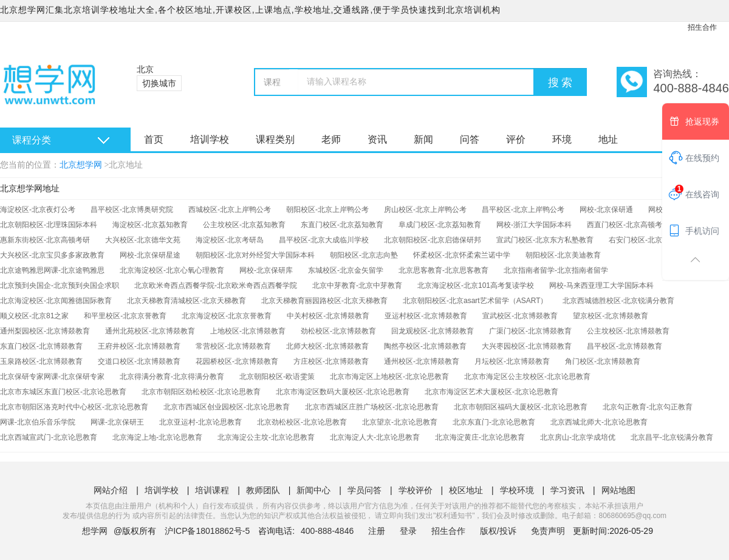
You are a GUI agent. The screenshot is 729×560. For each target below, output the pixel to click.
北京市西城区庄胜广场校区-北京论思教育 (372, 407)
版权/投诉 (498, 531)
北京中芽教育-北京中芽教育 (357, 285)
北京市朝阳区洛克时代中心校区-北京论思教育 (74, 407)
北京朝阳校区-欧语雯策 (277, 377)
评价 (516, 139)
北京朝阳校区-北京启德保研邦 (433, 240)
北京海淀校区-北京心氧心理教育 (172, 270)
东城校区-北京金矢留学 (346, 270)
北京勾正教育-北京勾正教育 (648, 407)
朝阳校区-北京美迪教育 (563, 255)
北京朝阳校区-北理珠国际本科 (49, 225)
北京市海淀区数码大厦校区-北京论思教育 (343, 392)
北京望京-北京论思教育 (400, 422)
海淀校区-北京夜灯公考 (38, 210)
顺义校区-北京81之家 (34, 316)
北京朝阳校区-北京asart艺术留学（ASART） (475, 301)
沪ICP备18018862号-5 (207, 531)
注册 (377, 531)
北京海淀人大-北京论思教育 (375, 437)
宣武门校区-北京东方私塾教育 (545, 240)
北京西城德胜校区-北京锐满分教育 (618, 301)
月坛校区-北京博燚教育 (512, 361)
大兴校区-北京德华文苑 (143, 240)
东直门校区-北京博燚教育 (41, 346)
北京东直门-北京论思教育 (494, 422)
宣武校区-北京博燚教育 (520, 316)
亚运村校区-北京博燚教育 (426, 316)
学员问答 (364, 490)
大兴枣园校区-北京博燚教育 (527, 346)
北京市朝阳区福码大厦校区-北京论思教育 (521, 407)
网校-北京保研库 (266, 270)
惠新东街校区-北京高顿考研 (45, 240)
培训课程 (212, 490)
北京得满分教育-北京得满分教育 (172, 377)
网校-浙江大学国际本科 (534, 225)
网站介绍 (111, 490)
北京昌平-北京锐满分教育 (672, 437)
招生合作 (702, 27)
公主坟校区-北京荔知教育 (244, 225)
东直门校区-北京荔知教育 (342, 225)
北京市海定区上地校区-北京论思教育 (389, 377)
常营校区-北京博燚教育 (233, 346)
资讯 (377, 139)
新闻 (423, 139)
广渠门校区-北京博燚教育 (530, 331)
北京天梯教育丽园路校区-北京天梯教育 (324, 301)
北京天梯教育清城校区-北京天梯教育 (187, 301)
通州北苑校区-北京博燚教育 (150, 331)
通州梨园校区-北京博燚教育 (45, 331)
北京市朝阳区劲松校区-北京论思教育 (201, 392)
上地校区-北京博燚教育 (248, 331)
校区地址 (466, 490)
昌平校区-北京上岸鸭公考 (523, 210)
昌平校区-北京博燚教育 (625, 346)
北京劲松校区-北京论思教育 (302, 422)
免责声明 (548, 531)
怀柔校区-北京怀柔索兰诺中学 (462, 255)
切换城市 (159, 83)
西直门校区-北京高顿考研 (628, 225)
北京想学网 (81, 165)
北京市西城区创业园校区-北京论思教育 (227, 407)
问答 (470, 139)
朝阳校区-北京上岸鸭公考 (327, 210)
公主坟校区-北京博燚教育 (628, 331)
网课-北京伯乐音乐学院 (38, 422)
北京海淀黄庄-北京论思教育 (480, 437)
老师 (331, 139)
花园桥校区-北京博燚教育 (237, 361)
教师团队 (263, 490)
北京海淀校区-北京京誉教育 (227, 316)
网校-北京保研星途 (150, 255)
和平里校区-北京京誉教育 (125, 316)
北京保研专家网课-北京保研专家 (52, 377)
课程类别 (275, 139)
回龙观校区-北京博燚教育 (433, 331)
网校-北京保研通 (606, 210)
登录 (408, 531)
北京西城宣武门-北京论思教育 (49, 437)
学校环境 (517, 490)
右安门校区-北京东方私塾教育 (657, 240)
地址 (608, 139)
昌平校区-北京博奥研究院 (132, 210)
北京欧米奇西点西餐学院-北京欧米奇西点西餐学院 (216, 285)
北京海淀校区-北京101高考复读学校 (476, 285)
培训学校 (210, 139)
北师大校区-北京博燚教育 (327, 346)
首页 (154, 139)
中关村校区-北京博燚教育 (328, 316)
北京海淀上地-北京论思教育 (157, 437)
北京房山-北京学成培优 (578, 437)
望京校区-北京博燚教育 (611, 316)
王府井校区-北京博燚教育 (139, 346)
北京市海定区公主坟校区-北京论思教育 (527, 377)
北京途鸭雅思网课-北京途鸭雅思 (52, 270)
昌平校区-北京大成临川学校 (324, 240)
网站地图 (618, 490)
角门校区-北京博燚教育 (603, 361)
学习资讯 (567, 490)
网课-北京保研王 (117, 422)
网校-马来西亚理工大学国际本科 (601, 285)
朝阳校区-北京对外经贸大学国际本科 (255, 255)
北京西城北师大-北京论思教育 (599, 422)
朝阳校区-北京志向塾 (364, 255)
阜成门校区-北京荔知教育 (440, 225)
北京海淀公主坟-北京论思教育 (266, 437)
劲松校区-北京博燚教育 (338, 331)
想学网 (95, 531)
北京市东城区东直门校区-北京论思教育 (63, 392)
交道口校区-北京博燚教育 (139, 361)
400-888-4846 (328, 531)
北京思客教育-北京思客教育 (443, 270)
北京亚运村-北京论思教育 (200, 422)
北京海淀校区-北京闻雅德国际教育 (56, 301)
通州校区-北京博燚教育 (422, 361)
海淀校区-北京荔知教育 (150, 225)
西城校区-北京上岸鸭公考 (230, 210)
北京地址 (126, 165)
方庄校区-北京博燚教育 (331, 361)
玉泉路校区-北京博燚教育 (41, 361)
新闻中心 (313, 490)
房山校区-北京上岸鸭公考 (425, 210)
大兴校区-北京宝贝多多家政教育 (52, 255)
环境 (562, 139)
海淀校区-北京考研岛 (230, 240)
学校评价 (416, 490)
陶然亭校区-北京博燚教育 (425, 346)
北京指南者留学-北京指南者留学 (556, 270)
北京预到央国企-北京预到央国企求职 (60, 285)
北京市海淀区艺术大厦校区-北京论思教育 (491, 392)
